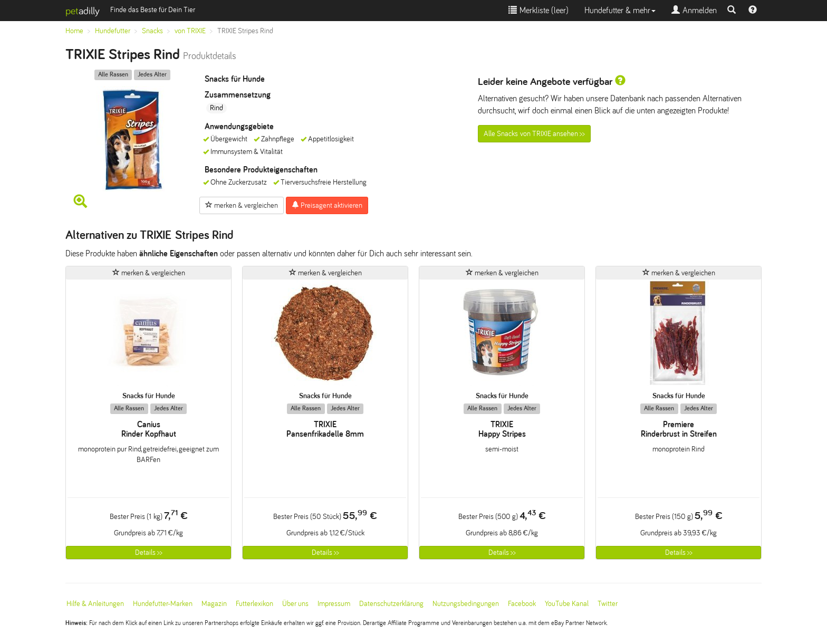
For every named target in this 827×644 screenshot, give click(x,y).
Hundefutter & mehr (620, 10)
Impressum (334, 604)
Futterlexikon (254, 604)
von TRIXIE (190, 31)
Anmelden (694, 10)
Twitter (608, 604)
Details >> (149, 552)
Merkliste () (538, 10)
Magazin (214, 604)
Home (74, 31)
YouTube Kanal (567, 604)
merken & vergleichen (242, 205)
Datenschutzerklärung (391, 604)
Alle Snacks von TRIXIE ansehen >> (534, 134)
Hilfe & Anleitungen (95, 604)
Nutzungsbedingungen (466, 604)
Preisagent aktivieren (327, 205)
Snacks (152, 31)
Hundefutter (113, 31)
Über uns (295, 604)
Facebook (522, 604)
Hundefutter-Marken (163, 604)
